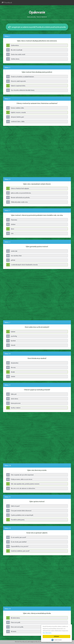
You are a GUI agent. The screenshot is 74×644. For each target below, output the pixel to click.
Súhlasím (56, 636)
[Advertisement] (37, 151)
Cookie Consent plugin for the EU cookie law (56, 640)
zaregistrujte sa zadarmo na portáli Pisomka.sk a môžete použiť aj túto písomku (37, 27)
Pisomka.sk (7, 3)
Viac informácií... (47, 633)
